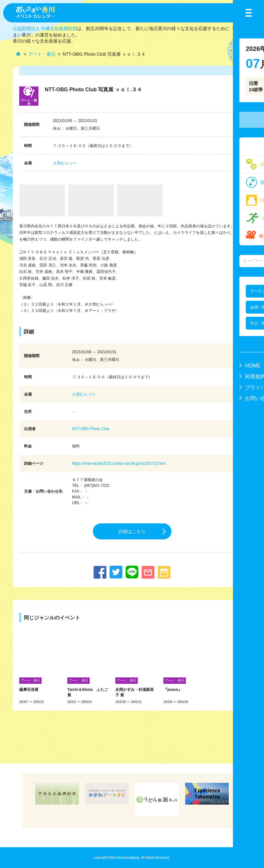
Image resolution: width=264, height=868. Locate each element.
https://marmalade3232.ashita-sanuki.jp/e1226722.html (119, 463)
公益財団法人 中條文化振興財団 (45, 29)
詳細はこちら (132, 531)
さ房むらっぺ (64, 163)
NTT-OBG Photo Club (91, 429)
